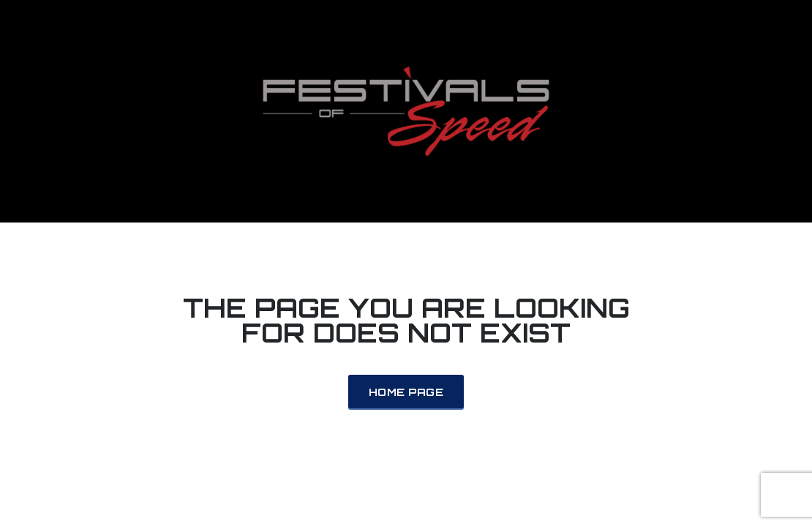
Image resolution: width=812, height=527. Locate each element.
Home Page (406, 392)
